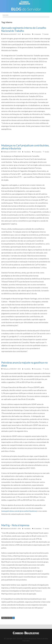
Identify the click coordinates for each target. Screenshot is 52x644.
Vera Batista (27, 34)
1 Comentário (37, 34)
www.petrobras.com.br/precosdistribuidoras (19, 511)
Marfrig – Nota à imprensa (15, 525)
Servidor (46, 34)
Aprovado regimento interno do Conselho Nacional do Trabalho (24, 29)
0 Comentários (38, 152)
